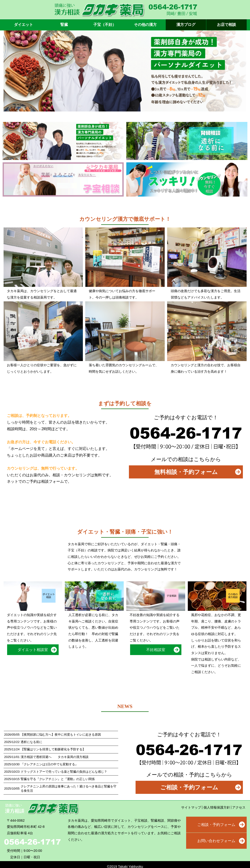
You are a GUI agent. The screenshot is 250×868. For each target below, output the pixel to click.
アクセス (239, 807)
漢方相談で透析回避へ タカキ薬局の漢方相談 (55, 757)
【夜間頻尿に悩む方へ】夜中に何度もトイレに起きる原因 (61, 735)
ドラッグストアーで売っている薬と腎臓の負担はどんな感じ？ (64, 772)
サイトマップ (191, 807)
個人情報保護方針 (217, 807)
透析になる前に (31, 742)
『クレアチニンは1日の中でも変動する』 (49, 764)
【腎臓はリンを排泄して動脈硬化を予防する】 (53, 749)
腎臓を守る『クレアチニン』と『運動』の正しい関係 (58, 779)
